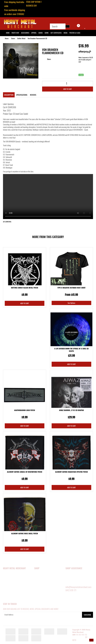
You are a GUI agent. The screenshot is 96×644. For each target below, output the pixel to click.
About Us (6, 577)
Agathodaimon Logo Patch (24, 410)
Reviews (33, 95)
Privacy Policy (9, 587)
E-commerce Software (79, 637)
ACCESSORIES (39, 580)
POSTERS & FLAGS (40, 587)
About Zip (7, 598)
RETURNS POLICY (71, 584)
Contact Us (7, 594)
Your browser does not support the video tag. (48, 197)
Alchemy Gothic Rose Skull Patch (25, 533)
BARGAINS (38, 598)
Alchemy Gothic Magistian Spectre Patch (71, 472)
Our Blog (7, 601)
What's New (15, 33)
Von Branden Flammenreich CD (37, 38)
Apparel (34, 33)
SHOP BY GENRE (40, 594)
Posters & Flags (75, 33)
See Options (71, 303)
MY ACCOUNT (70, 574)
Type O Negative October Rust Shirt (71, 288)
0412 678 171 (71, 590)
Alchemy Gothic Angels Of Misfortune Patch (25, 472)
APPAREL (37, 577)
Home (7, 38)
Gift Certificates (56, 33)
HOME (8, 33)
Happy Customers (10, 580)
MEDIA (36, 584)
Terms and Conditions (11, 591)
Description (9, 95)
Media (65, 33)
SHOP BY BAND (39, 591)
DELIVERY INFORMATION (74, 580)
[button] (91, 640)
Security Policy (9, 584)
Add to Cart (67, 89)
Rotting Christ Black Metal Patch (24, 288)
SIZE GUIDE (69, 577)
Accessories (25, 33)
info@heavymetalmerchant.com (78, 587)
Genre (47, 33)
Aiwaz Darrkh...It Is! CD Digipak (71, 410)
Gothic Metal (21, 38)
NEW (36, 574)
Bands (41, 33)
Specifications (22, 95)
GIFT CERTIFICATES (41, 601)
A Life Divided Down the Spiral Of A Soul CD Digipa (71, 350)
